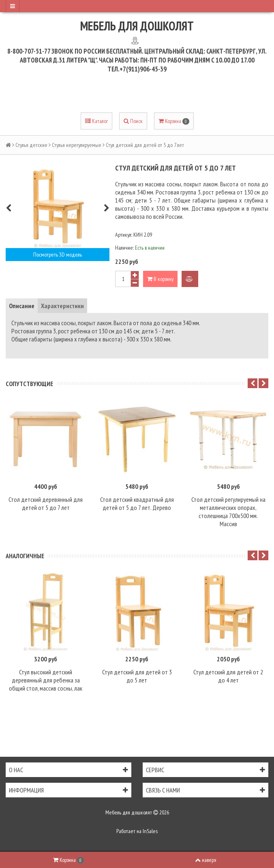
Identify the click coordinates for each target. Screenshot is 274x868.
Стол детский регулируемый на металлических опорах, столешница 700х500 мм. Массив (228, 512)
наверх (206, 860)
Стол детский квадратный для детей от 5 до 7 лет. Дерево (137, 503)
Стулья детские (31, 145)
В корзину (160, 279)
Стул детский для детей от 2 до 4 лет (228, 676)
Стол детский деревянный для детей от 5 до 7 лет (46, 503)
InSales (150, 831)
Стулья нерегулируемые (77, 145)
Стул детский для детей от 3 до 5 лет (137, 676)
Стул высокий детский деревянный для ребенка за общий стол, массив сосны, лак (46, 680)
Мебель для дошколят (137, 26)
